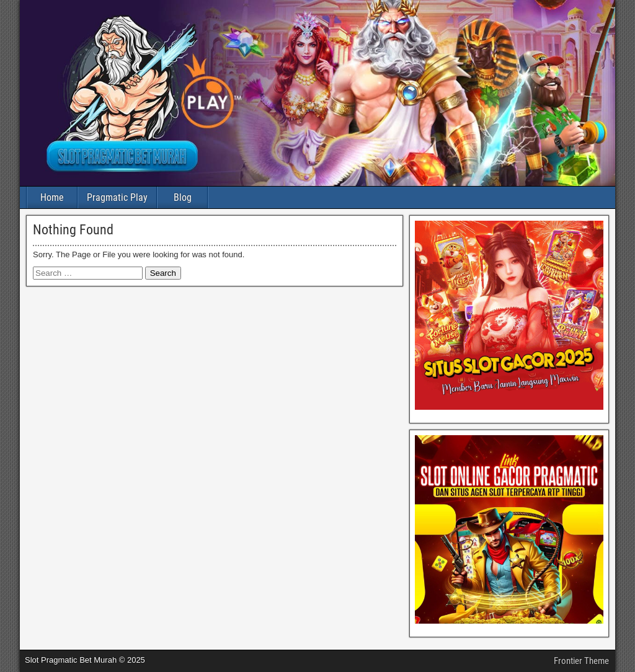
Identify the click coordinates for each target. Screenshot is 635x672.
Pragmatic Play (117, 197)
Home (52, 197)
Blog (183, 197)
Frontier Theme (581, 661)
